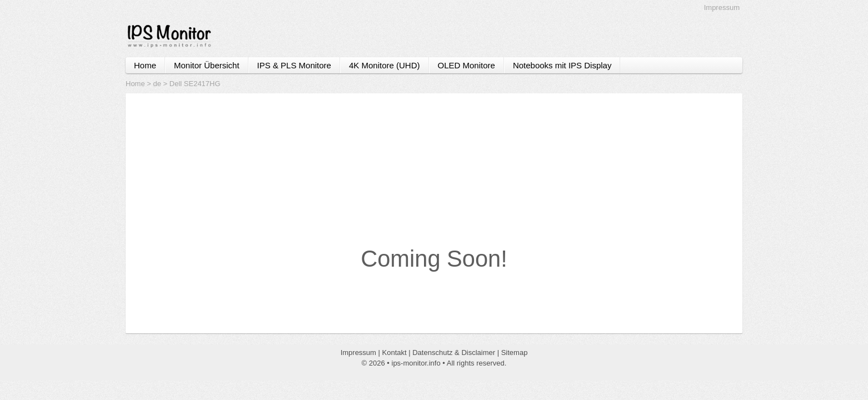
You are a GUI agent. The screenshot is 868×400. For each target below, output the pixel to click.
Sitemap (515, 352)
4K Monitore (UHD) (385, 65)
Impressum (722, 7)
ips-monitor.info (416, 363)
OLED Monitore (467, 65)
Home (145, 65)
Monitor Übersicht (207, 65)
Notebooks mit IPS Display (562, 65)
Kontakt (395, 352)
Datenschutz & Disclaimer (454, 352)
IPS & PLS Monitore (294, 65)
